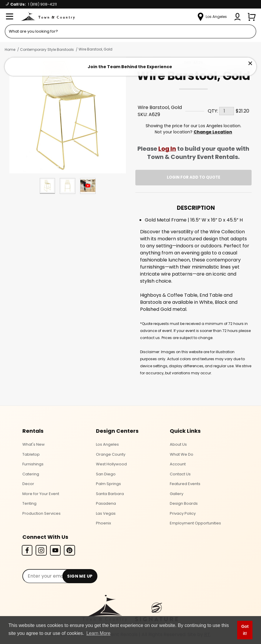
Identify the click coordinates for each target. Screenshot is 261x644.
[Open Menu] (9, 17)
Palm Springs (108, 484)
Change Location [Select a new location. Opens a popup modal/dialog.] (213, 132)
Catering (31, 474)
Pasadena (106, 503)
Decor (28, 484)
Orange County (111, 454)
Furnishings (33, 464)
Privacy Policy (183, 513)
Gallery (177, 494)
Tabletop (31, 454)
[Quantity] (227, 111)
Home (10, 50)
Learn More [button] (98, 633)
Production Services (41, 513)
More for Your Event (41, 494)
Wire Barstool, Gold (95, 49)
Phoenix (103, 523)
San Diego (106, 474)
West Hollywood (111, 464)
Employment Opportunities (195, 523)
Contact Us (180, 474)
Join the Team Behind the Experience (130, 67)
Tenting (29, 503)
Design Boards (184, 503)
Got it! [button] (245, 630)
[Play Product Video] (88, 186)
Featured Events (185, 484)
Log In (167, 149)
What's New (34, 444)
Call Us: (31, 4)
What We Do (182, 454)
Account (178, 464)
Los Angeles (107, 444)
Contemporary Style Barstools (47, 50)
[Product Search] (130, 31)
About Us (178, 444)
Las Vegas (106, 513)
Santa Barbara (110, 494)
